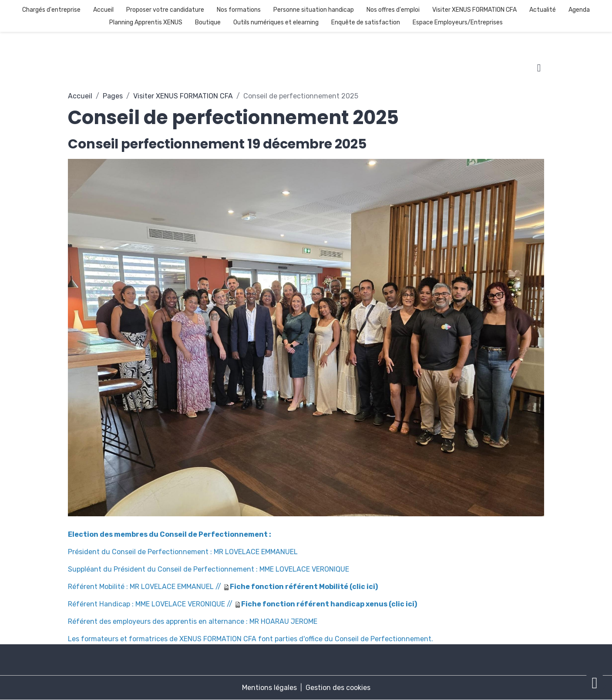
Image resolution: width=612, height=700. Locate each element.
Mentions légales (269, 688)
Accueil (103, 10)
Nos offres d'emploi (393, 10)
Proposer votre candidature (165, 10)
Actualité (543, 10)
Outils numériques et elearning (276, 22)
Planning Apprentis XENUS (146, 22)
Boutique (208, 22)
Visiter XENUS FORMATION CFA (474, 10)
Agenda (579, 10)
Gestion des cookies (338, 688)
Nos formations (239, 10)
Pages (113, 96)
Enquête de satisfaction (366, 22)
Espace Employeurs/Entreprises (458, 22)
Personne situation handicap (314, 10)
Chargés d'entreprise (51, 10)
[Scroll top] (595, 683)
